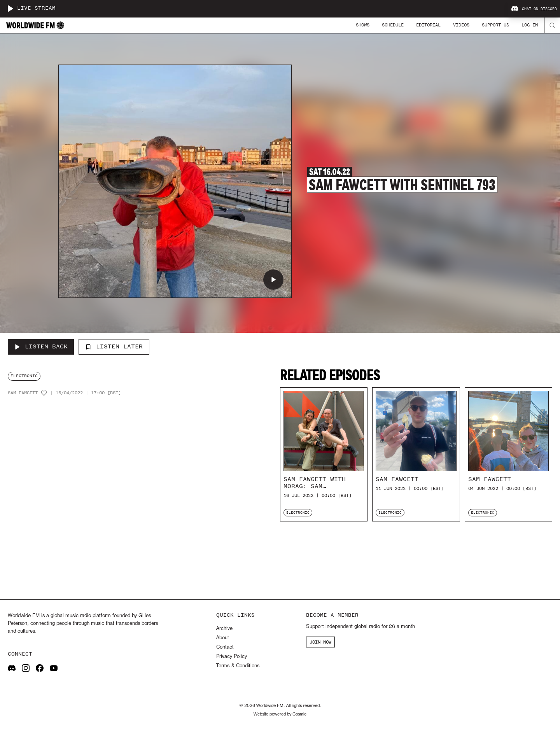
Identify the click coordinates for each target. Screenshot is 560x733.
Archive (224, 629)
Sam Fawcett (23, 393)
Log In (530, 25)
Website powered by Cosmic (280, 714)
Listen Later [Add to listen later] (114, 346)
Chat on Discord (534, 9)
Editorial (428, 25)
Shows (363, 25)
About (223, 638)
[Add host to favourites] (44, 393)
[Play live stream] (10, 9)
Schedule (393, 25)
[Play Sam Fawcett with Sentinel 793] (273, 280)
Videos (461, 25)
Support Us (495, 25)
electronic (24, 376)
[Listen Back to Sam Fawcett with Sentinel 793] (41, 347)
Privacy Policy (232, 657)
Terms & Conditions (238, 666)
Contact (225, 647)
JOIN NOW (320, 642)
